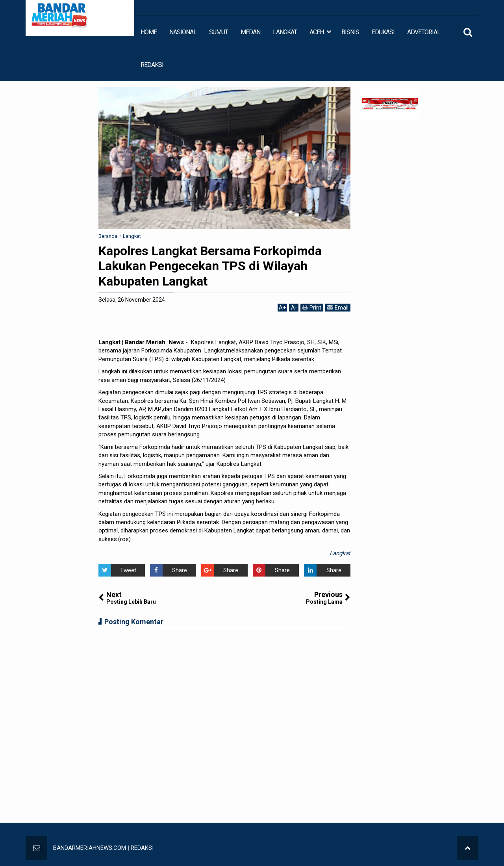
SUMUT (219, 32)
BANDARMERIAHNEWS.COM (90, 848)
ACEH (317, 32)
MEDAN (250, 32)
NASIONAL (183, 32)
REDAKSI (152, 65)
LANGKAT (285, 32)
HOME (149, 32)
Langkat (340, 553)
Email (338, 307)
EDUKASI (383, 32)
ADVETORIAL (424, 32)
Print (312, 307)
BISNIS (350, 32)
